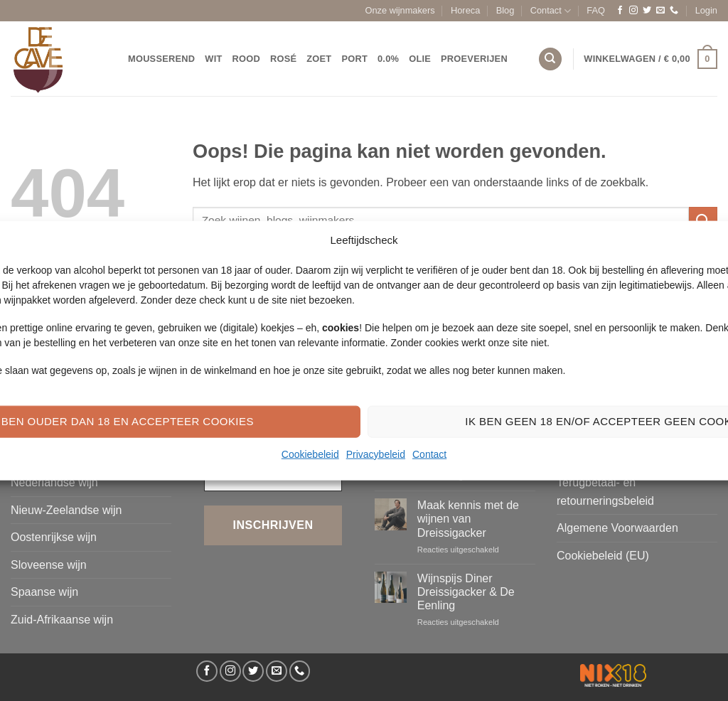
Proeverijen (474, 59)
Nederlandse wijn (54, 482)
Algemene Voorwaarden (617, 528)
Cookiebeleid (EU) (603, 556)
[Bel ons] (674, 11)
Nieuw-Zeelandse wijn (66, 510)
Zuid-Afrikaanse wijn (62, 620)
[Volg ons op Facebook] (620, 11)
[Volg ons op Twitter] (647, 11)
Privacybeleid (376, 454)
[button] (706, 11)
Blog (505, 10)
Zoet (319, 59)
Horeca (465, 10)
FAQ (596, 10)
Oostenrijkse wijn (54, 537)
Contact (429, 454)
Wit (213, 59)
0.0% (388, 59)
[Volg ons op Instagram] (633, 11)
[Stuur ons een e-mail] (660, 11)
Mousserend (161, 59)
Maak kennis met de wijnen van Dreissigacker (468, 519)
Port (354, 59)
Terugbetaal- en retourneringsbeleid (605, 492)
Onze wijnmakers (400, 10)
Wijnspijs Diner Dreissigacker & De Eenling (466, 592)
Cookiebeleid (310, 454)
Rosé (283, 59)
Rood (246, 59)
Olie (420, 59)
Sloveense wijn (49, 565)
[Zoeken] (550, 59)
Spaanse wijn (44, 592)
